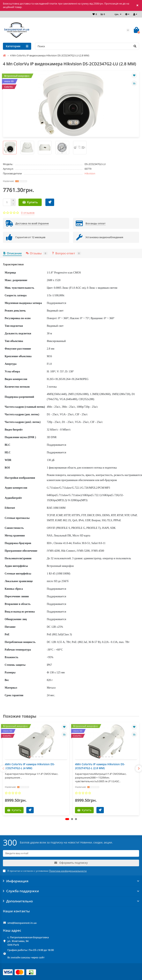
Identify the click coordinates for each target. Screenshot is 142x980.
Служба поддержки (71, 891)
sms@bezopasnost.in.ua (22, 923)
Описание (12, 253)
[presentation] (3, 769)
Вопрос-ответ (66, 253)
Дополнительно (71, 901)
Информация (71, 881)
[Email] (71, 853)
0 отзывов (28, 213)
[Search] (87, 46)
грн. (117, 14)
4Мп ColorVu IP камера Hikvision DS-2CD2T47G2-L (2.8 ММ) (100, 766)
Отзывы (37, 253)
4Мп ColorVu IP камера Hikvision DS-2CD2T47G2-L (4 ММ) (30, 766)
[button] (67, 819)
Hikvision (90, 173)
